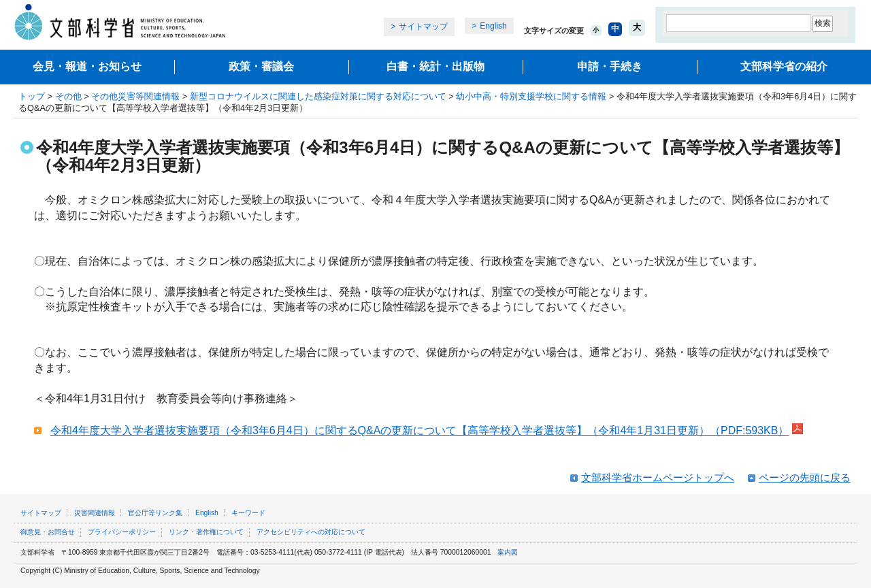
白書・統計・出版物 (435, 66)
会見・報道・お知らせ (87, 66)
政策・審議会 (261, 66)
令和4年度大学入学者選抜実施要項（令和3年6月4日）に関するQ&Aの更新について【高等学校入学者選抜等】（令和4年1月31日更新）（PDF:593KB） (420, 430)
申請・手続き (610, 66)
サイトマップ (423, 27)
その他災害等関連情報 (135, 96)
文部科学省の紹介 (784, 66)
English (493, 26)
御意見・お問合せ (48, 532)
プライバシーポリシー (122, 532)
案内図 (508, 552)
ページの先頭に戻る (805, 477)
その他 (68, 96)
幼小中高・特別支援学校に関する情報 (531, 96)
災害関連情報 (95, 513)
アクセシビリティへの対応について (311, 532)
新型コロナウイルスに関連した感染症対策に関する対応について (318, 96)
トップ (32, 96)
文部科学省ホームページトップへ (658, 477)
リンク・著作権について (206, 532)
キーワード (248, 513)
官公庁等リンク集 (155, 513)
